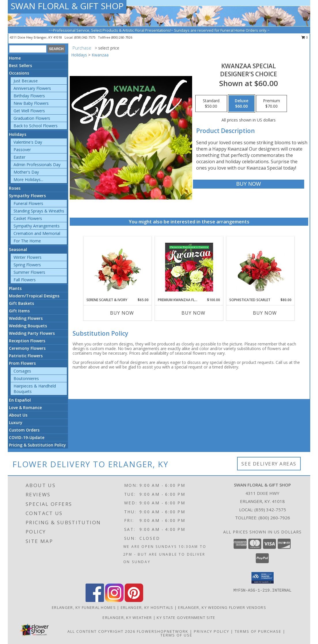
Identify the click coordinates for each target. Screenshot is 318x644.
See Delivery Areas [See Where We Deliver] (269, 464)
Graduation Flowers (32, 118)
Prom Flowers (22, 363)
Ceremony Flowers (27, 348)
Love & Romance (25, 408)
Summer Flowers (29, 272)
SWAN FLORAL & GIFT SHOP (67, 6)
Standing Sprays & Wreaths (39, 211)
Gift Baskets (21, 303)
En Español (20, 400)
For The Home (27, 241)
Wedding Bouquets (28, 326)
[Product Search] (28, 49)
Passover (22, 150)
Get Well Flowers (29, 111)
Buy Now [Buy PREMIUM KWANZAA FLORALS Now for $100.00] (193, 313)
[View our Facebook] (95, 600)
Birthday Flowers (29, 96)
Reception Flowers (27, 341)
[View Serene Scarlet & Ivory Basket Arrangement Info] (118, 267)
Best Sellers (20, 65)
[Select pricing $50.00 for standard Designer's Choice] (211, 104)
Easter (19, 157)
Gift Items (19, 311)
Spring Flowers (27, 265)
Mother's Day (26, 172)
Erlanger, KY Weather (127, 618)
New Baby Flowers (31, 103)
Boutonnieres (26, 378)
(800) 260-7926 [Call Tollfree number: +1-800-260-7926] (274, 518)
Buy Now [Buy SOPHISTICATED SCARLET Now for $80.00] (265, 313)
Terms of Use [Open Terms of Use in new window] (176, 635)
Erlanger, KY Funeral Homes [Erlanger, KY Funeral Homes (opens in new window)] (84, 607)
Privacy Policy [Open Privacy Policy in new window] (212, 631)
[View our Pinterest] (134, 600)
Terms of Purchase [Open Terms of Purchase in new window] (258, 631)
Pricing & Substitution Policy (37, 445)
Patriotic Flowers (26, 356)
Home (15, 58)
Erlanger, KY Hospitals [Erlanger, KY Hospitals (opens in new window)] (147, 607)
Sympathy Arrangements (37, 226)
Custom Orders (24, 430)
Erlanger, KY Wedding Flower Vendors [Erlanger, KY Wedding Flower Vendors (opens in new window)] (222, 607)
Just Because (26, 81)
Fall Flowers (25, 280)
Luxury (16, 422)
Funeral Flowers (28, 203)
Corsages (22, 371)
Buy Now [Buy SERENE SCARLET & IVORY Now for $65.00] (122, 313)
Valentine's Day (28, 142)
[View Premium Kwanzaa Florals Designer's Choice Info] (189, 267)
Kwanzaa (100, 55)
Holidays (18, 134)
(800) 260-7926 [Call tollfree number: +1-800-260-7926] (122, 37)
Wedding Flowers (26, 318)
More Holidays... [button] (28, 179)
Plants (15, 288)
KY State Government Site (186, 618)
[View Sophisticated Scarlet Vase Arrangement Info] (261, 267)
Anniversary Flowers (32, 88)
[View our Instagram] (114, 600)
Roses (15, 188)
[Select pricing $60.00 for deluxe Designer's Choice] (242, 104)
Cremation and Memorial (37, 233)
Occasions (19, 73)
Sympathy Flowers (27, 196)
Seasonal (18, 249)
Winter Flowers (28, 257)
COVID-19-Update (27, 437)
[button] (263, 578)
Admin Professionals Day (37, 165)
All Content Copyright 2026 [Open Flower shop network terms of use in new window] (101, 631)
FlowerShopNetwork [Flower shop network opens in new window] (163, 631)
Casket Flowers (28, 218)
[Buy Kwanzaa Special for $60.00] (248, 184)
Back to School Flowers (36, 126)
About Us (18, 415)
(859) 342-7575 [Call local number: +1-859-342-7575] (85, 37)
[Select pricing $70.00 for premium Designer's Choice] (271, 104)
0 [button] (305, 37)
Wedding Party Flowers (32, 333)
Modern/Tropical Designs (34, 296)
